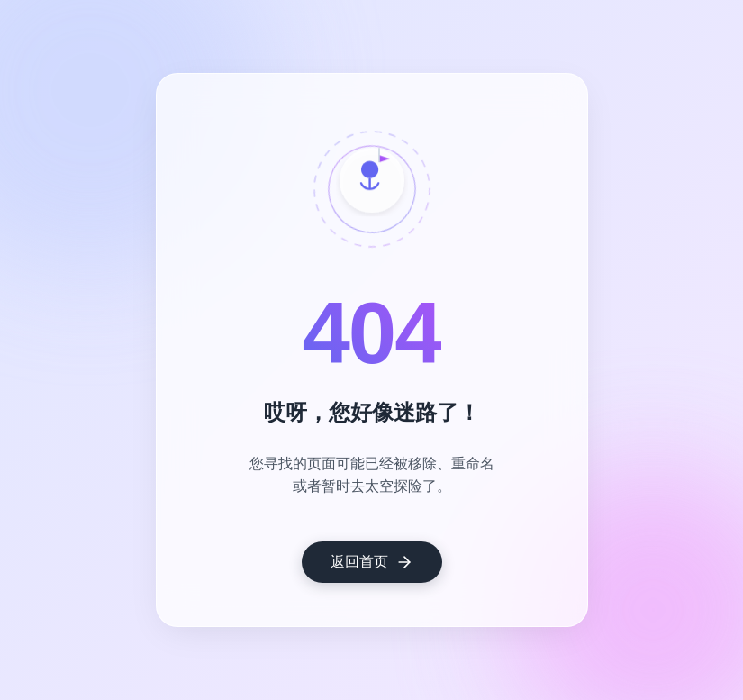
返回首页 (372, 562)
